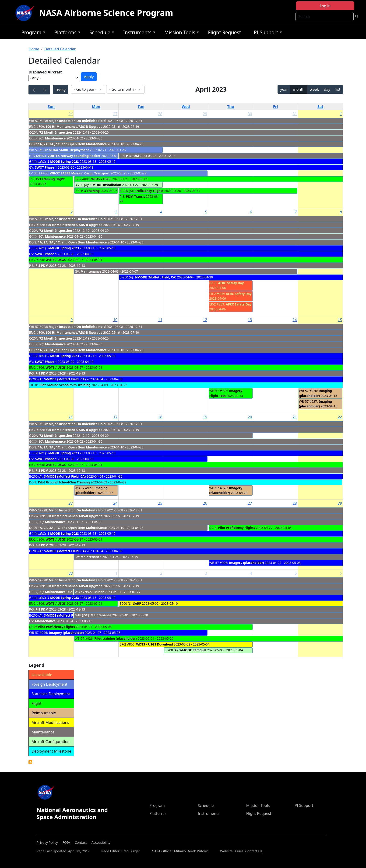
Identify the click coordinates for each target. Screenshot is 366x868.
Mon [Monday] (96, 107)
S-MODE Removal (193, 650)
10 (115, 320)
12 (205, 320)
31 (295, 114)
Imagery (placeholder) (246, 563)
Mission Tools (181, 33)
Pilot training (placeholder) (116, 638)
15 (340, 320)
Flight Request (224, 32)
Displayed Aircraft (45, 72)
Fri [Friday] (276, 107)
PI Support (267, 33)
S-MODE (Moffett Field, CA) (155, 277)
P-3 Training (91, 191)
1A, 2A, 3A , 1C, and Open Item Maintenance (72, 144)
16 (70, 417)
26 (70, 114)
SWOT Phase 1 (46, 167)
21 (295, 417)
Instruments (138, 33)
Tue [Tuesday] (141, 107)
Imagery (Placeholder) (226, 490)
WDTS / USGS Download (154, 644)
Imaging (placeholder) (315, 393)
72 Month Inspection (56, 132)
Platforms (66, 33)
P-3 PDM (132, 156)
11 (160, 320)
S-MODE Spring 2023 (63, 161)
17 (115, 417)
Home (34, 49)
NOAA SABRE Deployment (69, 150)
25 (160, 503)
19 (205, 417)
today (60, 90)
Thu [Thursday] (231, 107)
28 (160, 114)
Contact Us (254, 851)
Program (32, 33)
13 (250, 320)
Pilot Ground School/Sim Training (64, 385)
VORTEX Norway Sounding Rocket (74, 156)
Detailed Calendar (60, 49)
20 (250, 417)
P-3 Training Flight (50, 179)
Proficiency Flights (149, 191)
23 (70, 503)
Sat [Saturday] (320, 107)
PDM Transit (135, 196)
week (314, 89)
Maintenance (55, 138)
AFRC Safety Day (231, 283)
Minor (99, 592)
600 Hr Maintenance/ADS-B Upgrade (74, 127)
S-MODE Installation (105, 185)
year (284, 89)
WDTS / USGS (101, 179)
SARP (137, 603)
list (338, 89)
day (327, 89)
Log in (325, 6)
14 (295, 320)
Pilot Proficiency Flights (237, 528)
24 (115, 503)
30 (250, 114)
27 (115, 114)
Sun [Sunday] (51, 107)
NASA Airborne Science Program (106, 13)
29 (205, 114)
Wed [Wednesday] (186, 107)
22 (340, 417)
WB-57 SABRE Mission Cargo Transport (80, 173)
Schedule (101, 33)
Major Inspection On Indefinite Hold (77, 121)
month (299, 89)
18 (160, 417)
